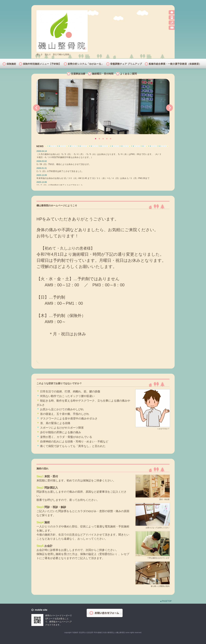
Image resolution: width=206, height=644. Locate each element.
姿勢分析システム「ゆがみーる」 (86, 64)
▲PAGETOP (166, 601)
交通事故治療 (78, 74)
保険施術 (11, 64)
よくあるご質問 (128, 74)
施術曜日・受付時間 (103, 74)
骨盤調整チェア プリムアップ (126, 64)
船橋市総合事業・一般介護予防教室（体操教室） (175, 64)
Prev (36, 108)
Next (170, 108)
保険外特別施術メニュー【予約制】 (42, 64)
